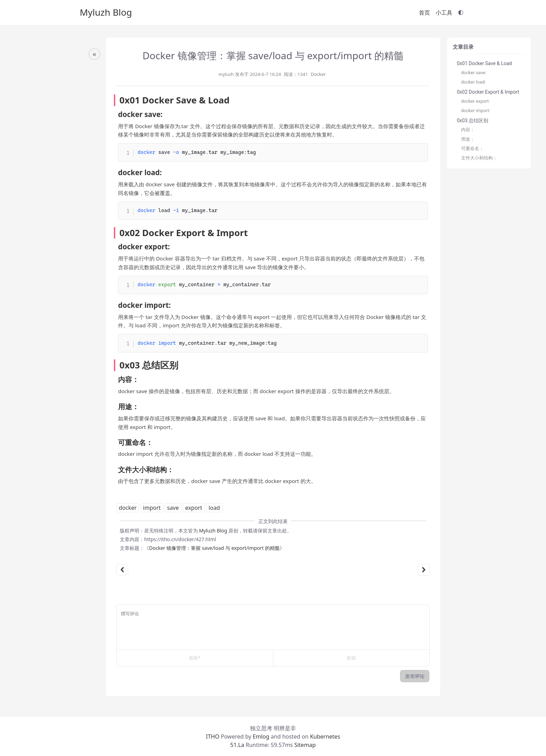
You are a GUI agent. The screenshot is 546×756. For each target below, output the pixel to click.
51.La (237, 745)
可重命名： (472, 149)
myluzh (226, 74)
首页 (424, 13)
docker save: (474, 73)
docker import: (476, 111)
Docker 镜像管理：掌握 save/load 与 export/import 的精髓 (214, 548)
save (173, 508)
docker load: (473, 82)
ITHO (213, 736)
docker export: (475, 101)
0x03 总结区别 (473, 120)
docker (128, 508)
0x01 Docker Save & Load (484, 63)
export (194, 508)
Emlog (261, 736)
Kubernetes (325, 736)
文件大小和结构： (479, 158)
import (152, 508)
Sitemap (304, 745)
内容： (468, 130)
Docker (318, 74)
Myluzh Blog (106, 12)
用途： (468, 139)
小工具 (444, 13)
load (214, 508)
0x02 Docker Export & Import (488, 92)
